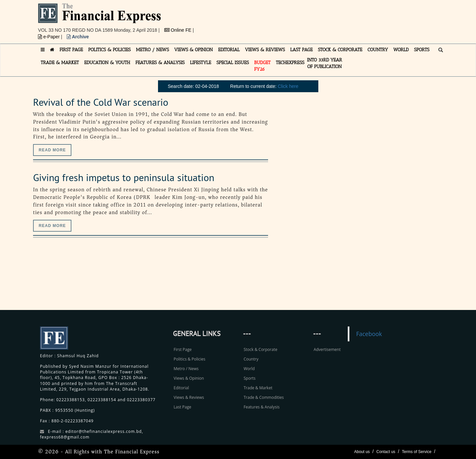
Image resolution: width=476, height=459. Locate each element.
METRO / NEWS (152, 50)
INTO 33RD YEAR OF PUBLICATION (325, 63)
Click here (288, 86)
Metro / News (186, 369)
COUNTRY (378, 50)
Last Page (182, 407)
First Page (182, 349)
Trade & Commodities (264, 397)
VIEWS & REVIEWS (265, 50)
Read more (52, 150)
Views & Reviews (189, 397)
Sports (250, 378)
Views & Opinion (189, 378)
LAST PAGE (301, 50)
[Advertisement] (329, 18)
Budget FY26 (262, 66)
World (249, 369)
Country (251, 359)
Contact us (386, 452)
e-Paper (50, 37)
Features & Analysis (262, 407)
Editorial (181, 388)
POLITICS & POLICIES (110, 50)
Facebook (369, 334)
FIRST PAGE (71, 50)
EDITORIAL (229, 50)
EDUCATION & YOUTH (107, 63)
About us (362, 452)
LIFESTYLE (201, 63)
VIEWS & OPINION (194, 50)
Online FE (178, 30)
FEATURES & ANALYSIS (160, 63)
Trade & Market (258, 388)
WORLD (401, 50)
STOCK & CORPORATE (340, 50)
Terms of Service (417, 452)
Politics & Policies (189, 359)
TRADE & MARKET (60, 63)
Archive (78, 37)
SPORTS (422, 50)
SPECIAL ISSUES (233, 63)
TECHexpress (290, 63)
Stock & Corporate (260, 349)
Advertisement (327, 349)
